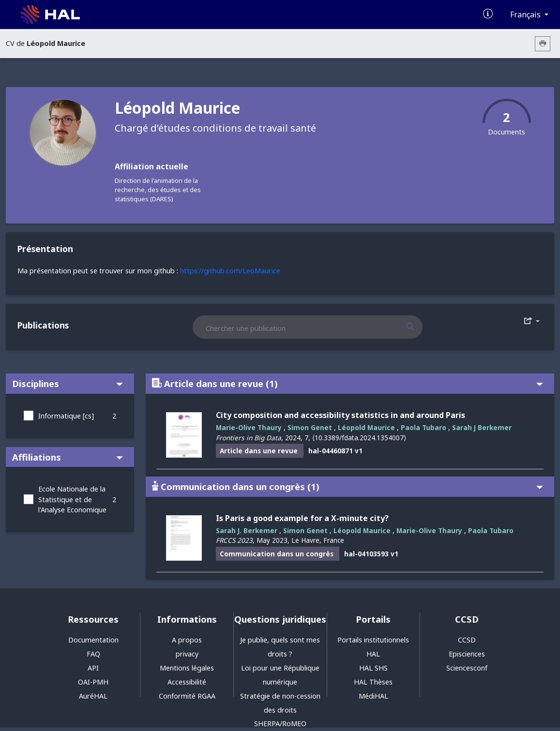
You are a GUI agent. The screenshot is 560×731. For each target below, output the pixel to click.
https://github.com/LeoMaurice (230, 271)
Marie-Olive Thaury (249, 427)
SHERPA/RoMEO (280, 724)
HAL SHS (373, 668)
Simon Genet (310, 427)
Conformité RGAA (187, 696)
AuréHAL (93, 696)
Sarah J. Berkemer (247, 530)
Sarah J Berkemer (482, 427)
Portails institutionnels (373, 640)
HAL (373, 654)
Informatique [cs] (66, 416)
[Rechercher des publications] (419, 327)
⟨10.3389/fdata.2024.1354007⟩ (359, 438)
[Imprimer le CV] (543, 44)
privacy (187, 654)
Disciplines (68, 383)
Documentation (93, 640)
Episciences (467, 654)
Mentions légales (187, 668)
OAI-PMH (93, 682)
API (93, 668)
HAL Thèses (373, 682)
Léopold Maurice (366, 427)
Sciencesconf (467, 668)
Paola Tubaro (424, 427)
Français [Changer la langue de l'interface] (526, 15)
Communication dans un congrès (348, 486)
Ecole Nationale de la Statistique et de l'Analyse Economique (72, 499)
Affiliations (68, 457)
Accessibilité (187, 682)
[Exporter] (532, 321)
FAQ (93, 654)
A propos (187, 640)
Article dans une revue (348, 383)
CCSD (467, 640)
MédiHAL (373, 696)
